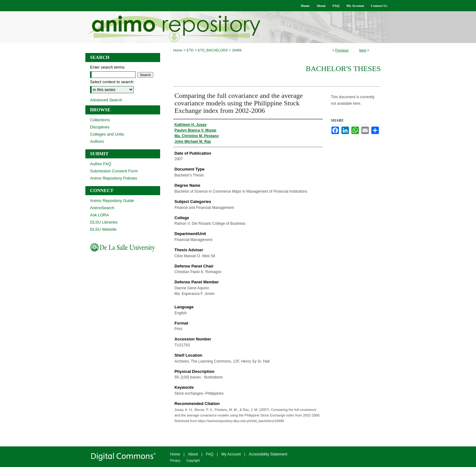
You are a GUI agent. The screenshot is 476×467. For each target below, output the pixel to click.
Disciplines (100, 127)
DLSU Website (103, 229)
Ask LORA (100, 215)
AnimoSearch (102, 208)
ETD (190, 50)
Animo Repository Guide (112, 201)
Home (178, 50)
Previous (342, 50)
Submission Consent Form (114, 171)
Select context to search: (112, 82)
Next (363, 50)
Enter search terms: (108, 67)
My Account (231, 454)
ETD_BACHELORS (213, 50)
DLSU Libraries (104, 222)
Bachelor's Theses (343, 69)
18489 (237, 50)
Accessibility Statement (268, 454)
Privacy (175, 461)
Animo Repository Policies (114, 178)
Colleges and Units (107, 134)
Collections (100, 120)
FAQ (210, 454)
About (193, 454)
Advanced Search (106, 100)
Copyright (193, 461)
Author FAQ (101, 164)
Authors (97, 141)
